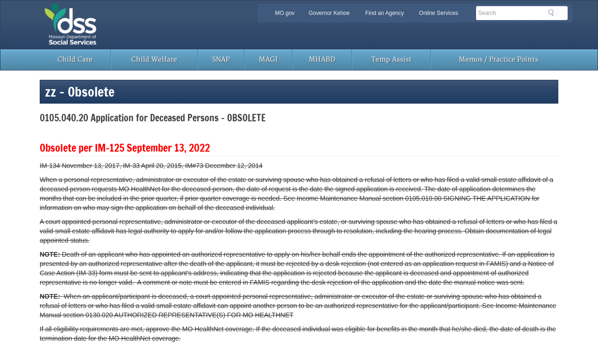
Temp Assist (392, 59)
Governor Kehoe (329, 13)
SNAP (221, 59)
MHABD (322, 59)
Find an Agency (385, 13)
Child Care (75, 59)
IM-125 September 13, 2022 (152, 148)
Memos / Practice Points (498, 59)
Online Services (439, 13)
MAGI (268, 59)
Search (554, 13)
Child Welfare (154, 59)
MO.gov (285, 13)
